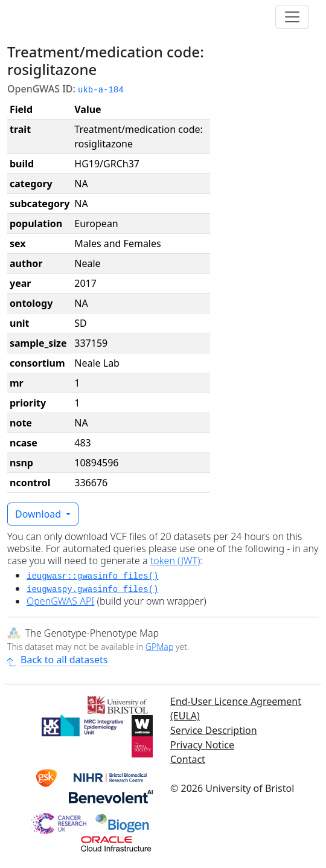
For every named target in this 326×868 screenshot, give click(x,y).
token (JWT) (175, 561)
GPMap (159, 647)
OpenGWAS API (60, 601)
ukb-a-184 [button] (101, 90)
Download (39, 514)
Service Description (214, 730)
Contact (188, 759)
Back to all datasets (57, 660)
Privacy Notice (202, 745)
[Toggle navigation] (292, 17)
